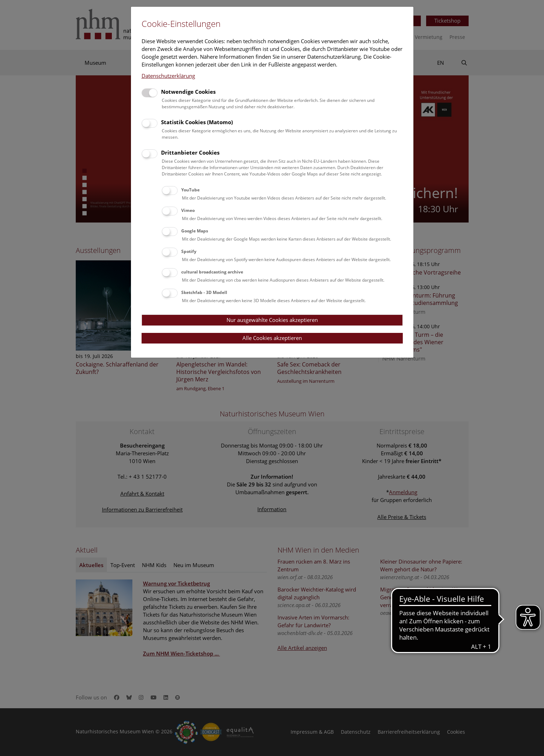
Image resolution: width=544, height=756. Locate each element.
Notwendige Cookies (188, 92)
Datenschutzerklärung (168, 76)
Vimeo (188, 210)
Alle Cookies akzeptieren (272, 338)
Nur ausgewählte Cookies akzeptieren (272, 320)
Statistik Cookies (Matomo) (197, 122)
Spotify (189, 251)
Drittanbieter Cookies (190, 152)
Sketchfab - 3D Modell (204, 292)
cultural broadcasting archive (212, 272)
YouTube (190, 190)
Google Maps (195, 231)
